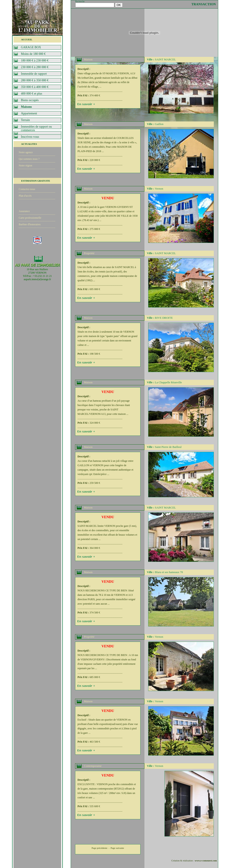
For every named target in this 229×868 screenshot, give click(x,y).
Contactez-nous (27, 189)
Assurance (24, 211)
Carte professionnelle (30, 218)
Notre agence (26, 152)
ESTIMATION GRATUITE (36, 181)
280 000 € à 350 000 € (35, 80)
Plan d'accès (25, 196)
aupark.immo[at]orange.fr (37, 279)
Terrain (25, 120)
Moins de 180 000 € (33, 54)
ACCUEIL (27, 39)
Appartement (29, 113)
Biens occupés (30, 100)
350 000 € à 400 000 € (35, 87)
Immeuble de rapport (34, 74)
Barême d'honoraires (30, 224)
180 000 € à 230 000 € (35, 61)
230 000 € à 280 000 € (35, 67)
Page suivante (117, 848)
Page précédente (100, 848)
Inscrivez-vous (30, 137)
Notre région (25, 166)
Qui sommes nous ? (29, 159)
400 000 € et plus (31, 94)
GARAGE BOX (31, 47)
